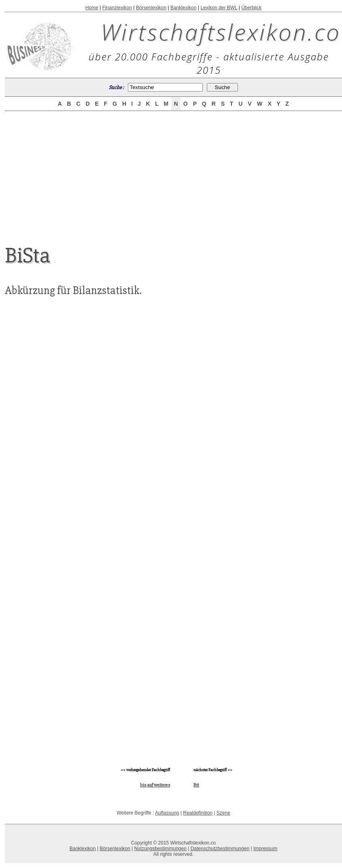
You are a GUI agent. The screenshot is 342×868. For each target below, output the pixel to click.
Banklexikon (184, 8)
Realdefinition (198, 813)
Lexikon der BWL (219, 8)
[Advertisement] (174, 171)
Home (92, 8)
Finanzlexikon (117, 8)
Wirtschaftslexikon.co (221, 32)
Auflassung (167, 813)
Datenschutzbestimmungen (220, 849)
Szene (223, 813)
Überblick (251, 8)
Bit (196, 785)
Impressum (265, 849)
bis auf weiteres (155, 785)
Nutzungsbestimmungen (160, 849)
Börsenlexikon (151, 8)
